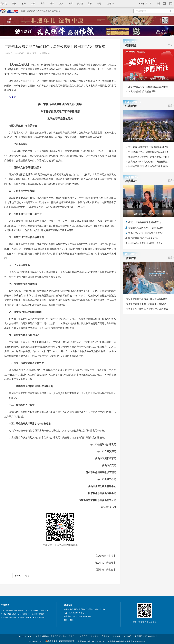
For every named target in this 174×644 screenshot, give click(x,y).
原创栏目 (131, 258)
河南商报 (34, 611)
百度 (2, 611)
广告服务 (105, 636)
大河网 (27, 611)
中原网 (42, 618)
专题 (99, 4)
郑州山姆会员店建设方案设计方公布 (146, 243)
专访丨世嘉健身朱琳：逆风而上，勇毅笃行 (147, 304)
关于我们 (73, 636)
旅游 (61, 4)
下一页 (18, 576)
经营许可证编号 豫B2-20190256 (91, 641)
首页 (5, 4)
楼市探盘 (131, 46)
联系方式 (84, 636)
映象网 (29, 618)
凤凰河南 (21, 618)
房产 (42, 4)
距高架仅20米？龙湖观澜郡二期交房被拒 (148, 162)
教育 (71, 4)
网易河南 (4, 618)
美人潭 (80, 4)
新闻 (14, 4)
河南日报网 (18, 611)
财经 (52, 4)
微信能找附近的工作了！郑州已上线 (146, 228)
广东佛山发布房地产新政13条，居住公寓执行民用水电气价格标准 (55, 46)
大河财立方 (45, 53)
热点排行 (131, 181)
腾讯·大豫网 (12, 614)
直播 (90, 4)
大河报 (3, 614)
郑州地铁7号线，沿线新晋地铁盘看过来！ (148, 152)
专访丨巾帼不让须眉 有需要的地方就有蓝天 (147, 309)
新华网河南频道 (38, 614)
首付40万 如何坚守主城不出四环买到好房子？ (150, 147)
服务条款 (116, 636)
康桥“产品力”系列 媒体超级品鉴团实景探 (148, 87)
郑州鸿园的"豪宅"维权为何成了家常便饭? (148, 166)
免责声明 (127, 636)
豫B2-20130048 (36, 641)
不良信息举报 (151, 636)
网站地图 (138, 636)
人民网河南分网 (24, 614)
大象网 (35, 618)
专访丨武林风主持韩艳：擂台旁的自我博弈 (147, 299)
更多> (171, 45)
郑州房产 (31, 11)
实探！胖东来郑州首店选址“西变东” (146, 233)
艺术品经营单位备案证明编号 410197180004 (126, 641)
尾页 (27, 576)
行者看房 (131, 106)
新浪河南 (13, 618)
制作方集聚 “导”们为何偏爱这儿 (144, 238)
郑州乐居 (9, 611)
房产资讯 (56, 11)
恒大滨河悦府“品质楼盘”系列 (142, 92)
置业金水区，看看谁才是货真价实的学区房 (149, 157)
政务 (24, 4)
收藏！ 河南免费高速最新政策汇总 (145, 222)
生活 (33, 4)
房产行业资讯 (43, 11)
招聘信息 (95, 636)
